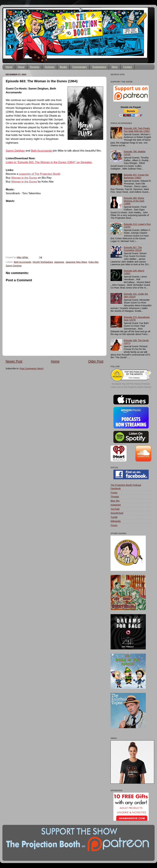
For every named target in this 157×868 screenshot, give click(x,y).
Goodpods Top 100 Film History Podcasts (131, 384)
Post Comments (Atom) (32, 368)
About (21, 67)
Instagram (116, 505)
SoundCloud (117, 513)
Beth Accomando (41, 151)
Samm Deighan (15, 151)
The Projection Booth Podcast (126, 485)
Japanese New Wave (76, 262)
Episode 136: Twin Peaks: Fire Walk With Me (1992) (137, 130)
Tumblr (114, 517)
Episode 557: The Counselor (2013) (133, 249)
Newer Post (14, 361)
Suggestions (99, 67)
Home (9, 67)
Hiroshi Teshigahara (43, 262)
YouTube (115, 509)
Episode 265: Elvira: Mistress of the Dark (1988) (134, 201)
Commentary (80, 67)
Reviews (35, 67)
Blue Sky (115, 501)
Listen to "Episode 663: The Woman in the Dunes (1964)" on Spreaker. (49, 162)
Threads (115, 497)
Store (115, 67)
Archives (50, 67)
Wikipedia (116, 521)
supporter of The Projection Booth (40, 174)
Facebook (116, 488)
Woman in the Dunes (24, 178)
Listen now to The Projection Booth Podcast (131, 387)
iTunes (114, 493)
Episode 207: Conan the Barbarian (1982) (136, 176)
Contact (127, 67)
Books (63, 67)
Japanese (59, 262)
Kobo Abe (93, 262)
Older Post (96, 361)
